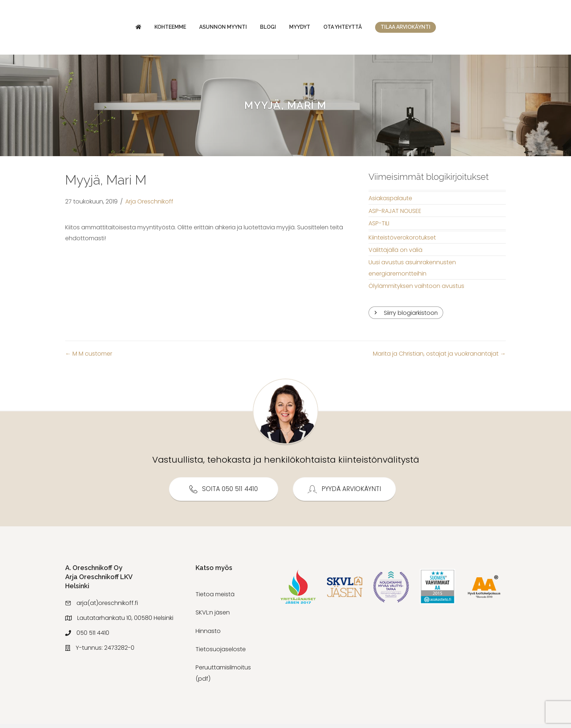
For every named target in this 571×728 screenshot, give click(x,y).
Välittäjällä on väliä (395, 254)
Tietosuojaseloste (221, 653)
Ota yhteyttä (404, 29)
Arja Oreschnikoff (149, 205)
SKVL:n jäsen (213, 616)
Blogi (206, 29)
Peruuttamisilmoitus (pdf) (223, 677)
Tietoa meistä (215, 598)
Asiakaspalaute (390, 202)
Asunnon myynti (162, 29)
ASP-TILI (379, 227)
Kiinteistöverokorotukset (402, 241)
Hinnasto (208, 635)
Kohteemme (109, 29)
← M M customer (89, 358)
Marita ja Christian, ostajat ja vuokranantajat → (439, 358)
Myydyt (361, 29)
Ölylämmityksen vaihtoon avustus (416, 290)
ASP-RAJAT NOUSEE (395, 215)
